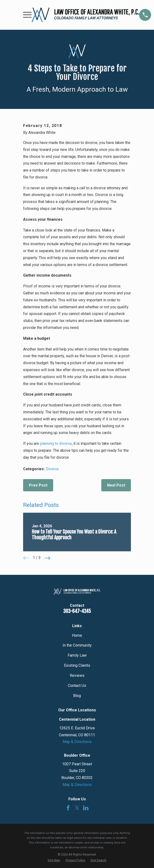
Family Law (77, 655)
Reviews (77, 675)
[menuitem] (54, 860)
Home (77, 635)
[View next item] (47, 558)
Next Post (116, 485)
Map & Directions (77, 742)
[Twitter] (77, 808)
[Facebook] (68, 808)
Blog (77, 696)
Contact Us (77, 686)
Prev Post (38, 485)
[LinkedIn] (86, 808)
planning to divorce (56, 443)
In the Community (77, 645)
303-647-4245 (77, 611)
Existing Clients (77, 665)
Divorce (52, 469)
